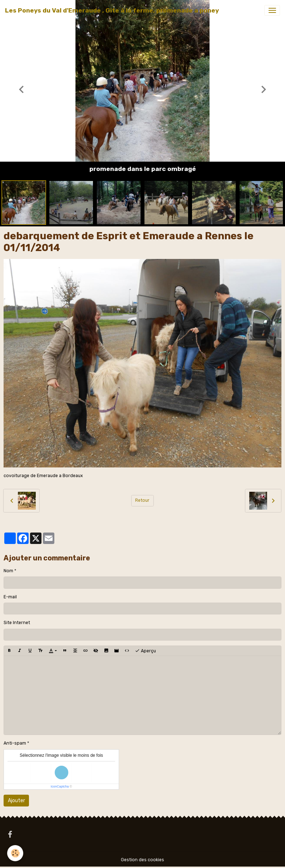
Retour (142, 500)
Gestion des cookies (142, 860)
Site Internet (17, 623)
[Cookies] (15, 853)
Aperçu (145, 651)
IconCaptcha (60, 786)
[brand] (112, 10)
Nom (8, 571)
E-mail (10, 597)
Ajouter (16, 801)
